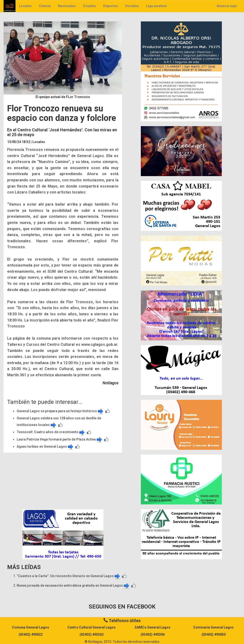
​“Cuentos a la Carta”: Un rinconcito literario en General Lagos (69, 576)
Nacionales (67, 6)
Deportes (111, 6)
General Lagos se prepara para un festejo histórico (60, 411)
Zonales (89, 6)
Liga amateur (157, 6)
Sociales (132, 6)
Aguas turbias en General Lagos (45, 446)
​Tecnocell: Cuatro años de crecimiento (51, 432)
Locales (25, 6)
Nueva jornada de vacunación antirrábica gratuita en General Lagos (73, 585)
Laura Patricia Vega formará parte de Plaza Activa (60, 439)
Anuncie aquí (227, 6)
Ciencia (45, 6)
